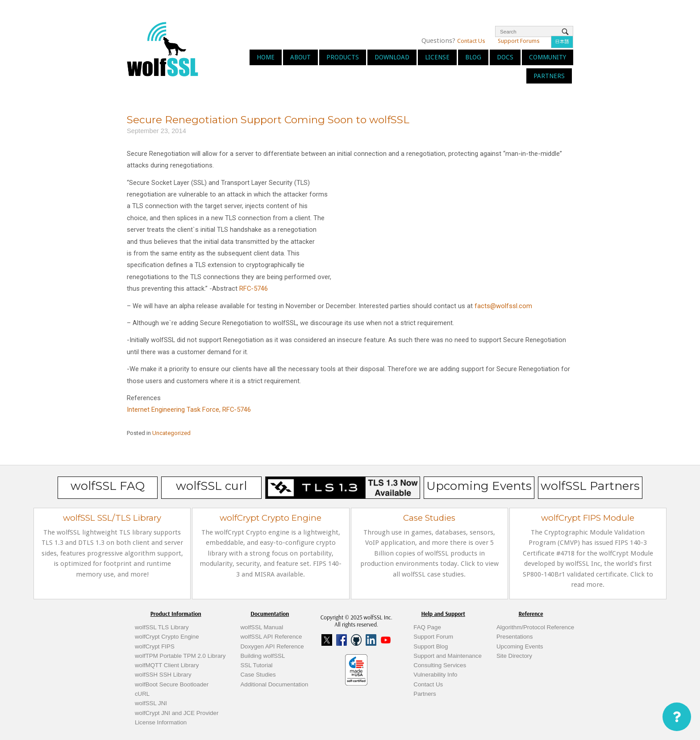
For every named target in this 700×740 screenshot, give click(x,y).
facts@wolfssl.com (503, 306)
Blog (473, 57)
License (437, 57)
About (300, 57)
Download (392, 57)
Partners (549, 76)
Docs (505, 57)
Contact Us (471, 41)
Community (548, 57)
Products (343, 57)
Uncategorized (171, 433)
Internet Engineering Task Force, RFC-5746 (189, 410)
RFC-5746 (254, 288)
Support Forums (519, 41)
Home (266, 57)
